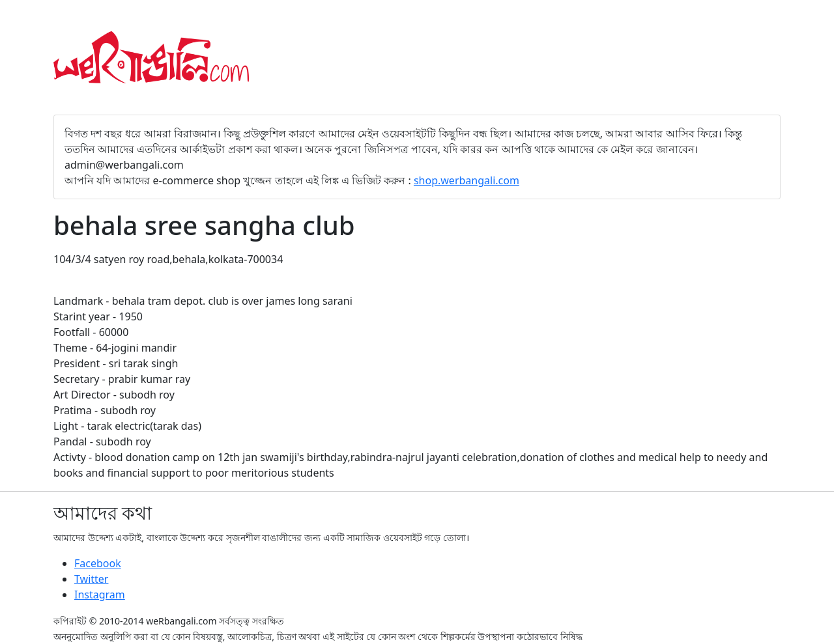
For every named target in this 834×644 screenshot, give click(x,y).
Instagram (100, 595)
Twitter (91, 579)
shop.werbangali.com (467, 180)
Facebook (98, 563)
